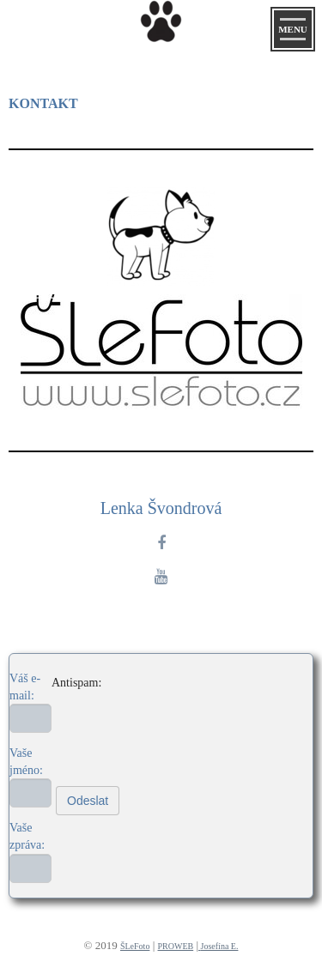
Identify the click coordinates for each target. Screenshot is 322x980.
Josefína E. (220, 946)
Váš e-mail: (25, 687)
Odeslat (88, 801)
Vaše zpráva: (27, 836)
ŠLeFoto (135, 946)
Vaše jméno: (26, 762)
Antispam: (76, 683)
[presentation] (130, 712)
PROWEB (176, 946)
